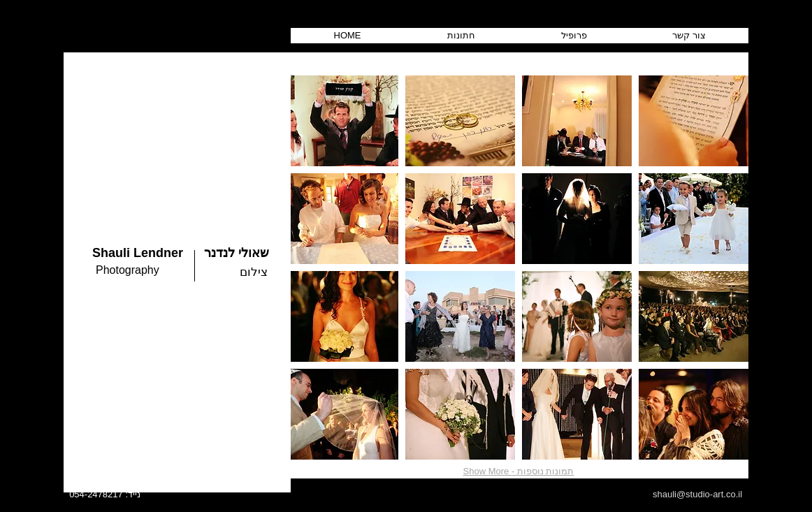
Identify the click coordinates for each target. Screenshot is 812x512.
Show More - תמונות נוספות (519, 471)
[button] (343, 121)
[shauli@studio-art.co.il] (697, 495)
